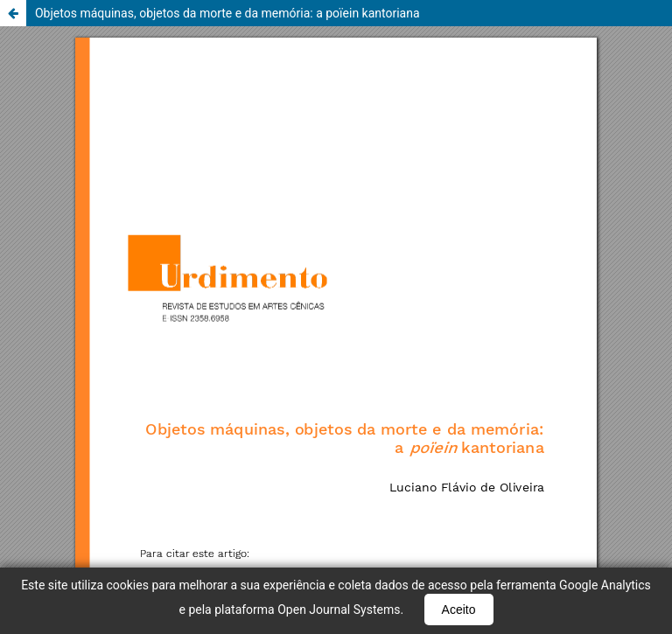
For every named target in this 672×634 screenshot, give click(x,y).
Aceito (459, 610)
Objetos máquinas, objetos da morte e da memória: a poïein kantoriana (227, 13)
